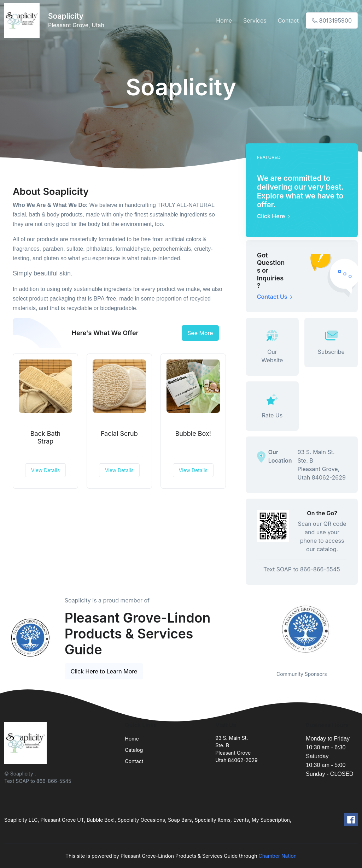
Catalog (134, 750)
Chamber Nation (278, 856)
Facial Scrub (119, 433)
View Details (45, 470)
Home (224, 20)
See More (200, 333)
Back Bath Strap (46, 437)
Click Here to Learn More (104, 671)
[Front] (23, 20)
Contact (288, 20)
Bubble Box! (193, 433)
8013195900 (332, 20)
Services (255, 20)
